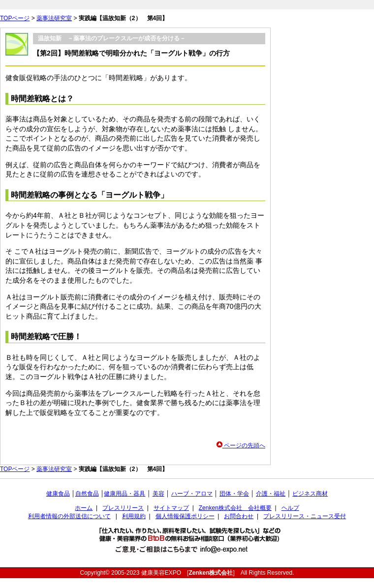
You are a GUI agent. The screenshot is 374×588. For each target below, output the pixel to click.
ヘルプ (290, 508)
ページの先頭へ (241, 445)
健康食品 (58, 494)
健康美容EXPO (161, 573)
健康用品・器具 (125, 494)
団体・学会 (234, 494)
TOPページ (15, 18)
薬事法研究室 (54, 18)
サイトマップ (171, 508)
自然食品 (87, 494)
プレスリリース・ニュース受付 (305, 516)
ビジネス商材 (310, 494)
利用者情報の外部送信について (69, 516)
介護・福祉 (271, 494)
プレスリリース (123, 508)
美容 (158, 494)
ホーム (84, 508)
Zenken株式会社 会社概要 (235, 508)
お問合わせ (239, 516)
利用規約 (134, 516)
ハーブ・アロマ (192, 494)
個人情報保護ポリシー (185, 516)
